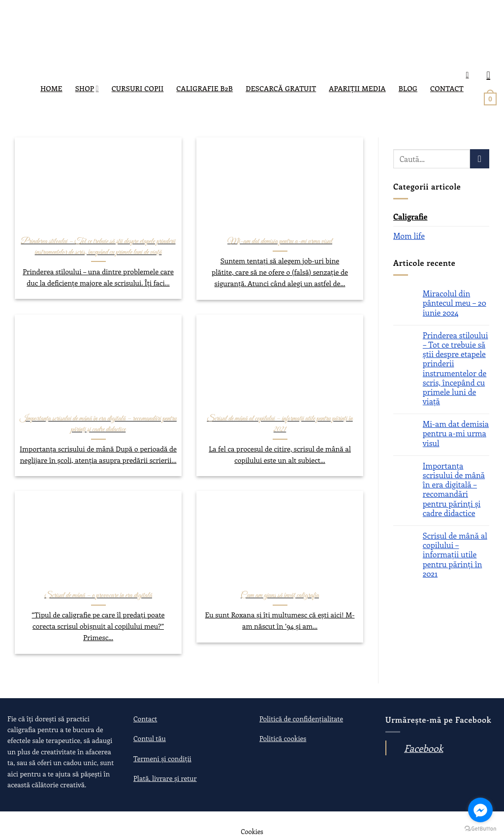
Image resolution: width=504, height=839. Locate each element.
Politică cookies (283, 738)
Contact (447, 88)
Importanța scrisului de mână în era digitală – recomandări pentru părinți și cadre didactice (454, 489)
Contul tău (150, 738)
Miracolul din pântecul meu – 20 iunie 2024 (455, 303)
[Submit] (480, 159)
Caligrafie (410, 216)
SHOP (87, 88)
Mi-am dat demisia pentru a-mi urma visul (456, 433)
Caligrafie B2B (205, 88)
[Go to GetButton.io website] (480, 829)
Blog (408, 88)
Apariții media (357, 88)
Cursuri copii (138, 88)
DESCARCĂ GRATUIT (281, 88)
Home (51, 88)
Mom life (409, 236)
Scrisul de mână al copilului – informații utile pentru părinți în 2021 (455, 554)
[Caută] (470, 75)
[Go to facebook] (480, 810)
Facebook (424, 748)
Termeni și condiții (162, 758)
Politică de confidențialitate (301, 719)
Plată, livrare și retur (165, 778)
